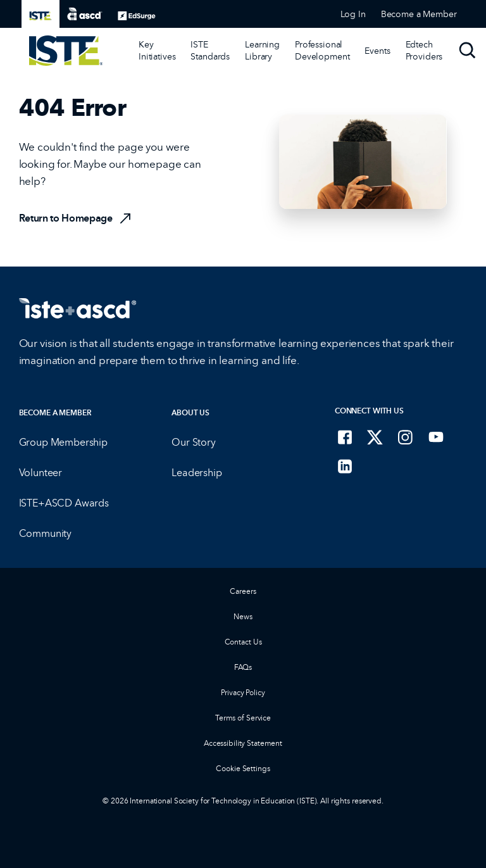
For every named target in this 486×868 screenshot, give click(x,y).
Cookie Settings (243, 768)
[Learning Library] (262, 51)
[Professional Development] (322, 51)
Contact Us (243, 642)
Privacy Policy (243, 692)
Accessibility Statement (243, 743)
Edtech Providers (424, 50)
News (243, 616)
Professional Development (322, 50)
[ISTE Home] (66, 51)
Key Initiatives (157, 50)
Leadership (196, 473)
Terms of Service (243, 718)
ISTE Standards (210, 50)
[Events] (377, 51)
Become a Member (55, 412)
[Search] (468, 51)
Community (46, 533)
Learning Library (262, 50)
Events (377, 51)
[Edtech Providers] (424, 51)
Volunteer (41, 473)
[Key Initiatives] (157, 51)
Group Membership (63, 442)
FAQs (243, 667)
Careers (243, 591)
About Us (190, 412)
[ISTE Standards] (210, 51)
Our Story (194, 442)
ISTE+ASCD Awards (64, 503)
